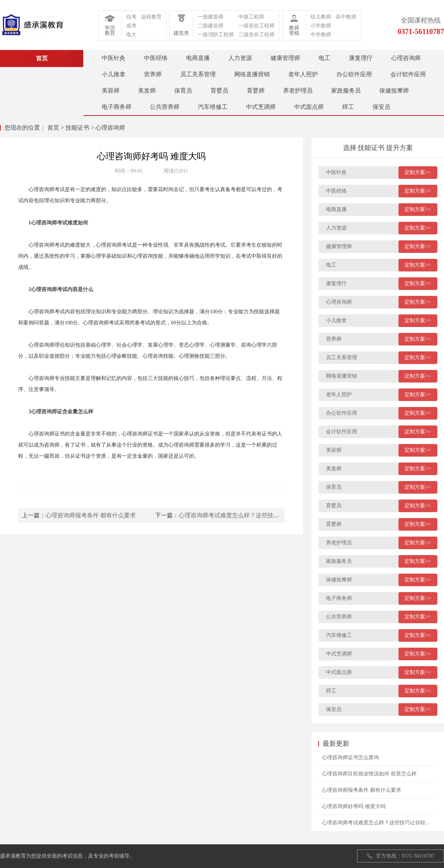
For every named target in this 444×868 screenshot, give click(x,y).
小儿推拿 (114, 74)
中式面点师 (309, 107)
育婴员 (219, 91)
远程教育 (151, 17)
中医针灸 (114, 58)
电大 (131, 35)
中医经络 (156, 58)
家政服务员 (346, 91)
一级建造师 (211, 17)
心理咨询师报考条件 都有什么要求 (91, 515)
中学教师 (321, 35)
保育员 (183, 91)
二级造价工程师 (256, 35)
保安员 (381, 107)
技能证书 (77, 128)
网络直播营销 (252, 74)
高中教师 (346, 17)
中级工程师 (251, 17)
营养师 (153, 74)
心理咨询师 (406, 58)
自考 (131, 17)
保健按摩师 (394, 91)
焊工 (348, 107)
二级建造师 (211, 26)
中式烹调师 (261, 107)
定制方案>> (418, 172)
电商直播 (198, 58)
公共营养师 (165, 107)
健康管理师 (285, 58)
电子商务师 (117, 107)
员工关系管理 (198, 74)
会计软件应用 (408, 74)
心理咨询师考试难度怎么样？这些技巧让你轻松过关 (247, 515)
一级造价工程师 (256, 26)
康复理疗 (361, 58)
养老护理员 (298, 91)
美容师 (111, 91)
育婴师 (256, 91)
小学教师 (321, 26)
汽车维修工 (213, 107)
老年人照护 (303, 74)
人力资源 (240, 58)
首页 (53, 128)
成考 (131, 26)
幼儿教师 (321, 17)
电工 (324, 58)
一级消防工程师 (216, 35)
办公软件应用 (354, 74)
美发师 (147, 91)
